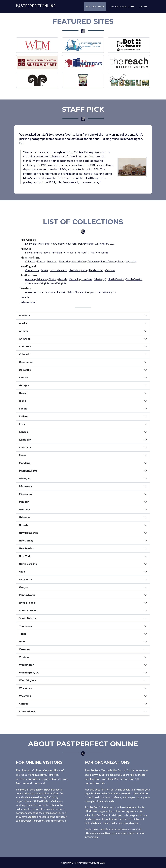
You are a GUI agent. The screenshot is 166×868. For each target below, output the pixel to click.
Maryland (43, 244)
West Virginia (58, 283)
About (144, 8)
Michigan (57, 252)
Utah (98, 292)
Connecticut (32, 270)
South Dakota (108, 261)
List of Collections (122, 8)
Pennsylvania (86, 244)
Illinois (29, 252)
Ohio (92, 252)
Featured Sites (95, 8)
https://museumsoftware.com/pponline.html (110, 833)
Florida (52, 279)
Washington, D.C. (104, 244)
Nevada (79, 292)
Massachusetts (58, 270)
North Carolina (116, 279)
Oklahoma (93, 261)
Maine (44, 270)
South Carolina (134, 279)
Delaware (31, 244)
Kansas (41, 261)
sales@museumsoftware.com (116, 829)
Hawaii (61, 292)
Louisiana (87, 279)
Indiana (38, 252)
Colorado (30, 261)
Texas (121, 261)
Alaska (29, 292)
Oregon (90, 292)
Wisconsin (102, 252)
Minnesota (70, 252)
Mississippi (100, 279)
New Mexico (79, 261)
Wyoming (131, 261)
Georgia (63, 279)
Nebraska (64, 261)
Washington (110, 292)
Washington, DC (29, 673)
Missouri (82, 252)
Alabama (30, 279)
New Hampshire (78, 270)
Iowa (47, 252)
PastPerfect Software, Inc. (87, 863)
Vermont (110, 270)
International (28, 302)
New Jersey (57, 244)
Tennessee (33, 283)
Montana (52, 261)
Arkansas (42, 279)
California (50, 292)
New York (71, 244)
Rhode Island (96, 270)
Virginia (45, 283)
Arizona (38, 292)
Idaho (70, 292)
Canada (25, 297)
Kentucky (74, 279)
